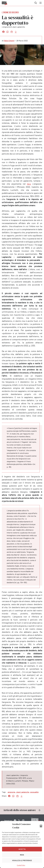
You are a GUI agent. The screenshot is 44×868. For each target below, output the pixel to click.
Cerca (36, 3)
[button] (41, 826)
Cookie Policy (21, 865)
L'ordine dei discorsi (10, 12)
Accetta (22, 849)
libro (29, 184)
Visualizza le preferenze (22, 860)
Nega (22, 855)
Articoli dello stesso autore (22, 810)
